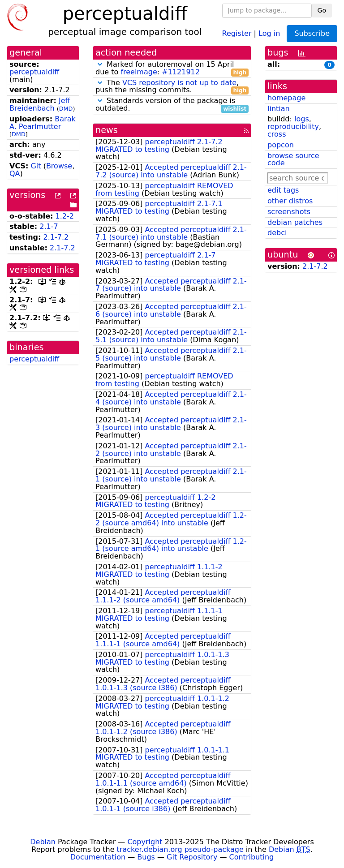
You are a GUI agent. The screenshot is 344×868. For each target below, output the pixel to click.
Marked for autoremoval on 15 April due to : (172, 69)
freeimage (139, 72)
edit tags (283, 190)
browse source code (293, 159)
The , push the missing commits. (172, 87)
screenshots (289, 212)
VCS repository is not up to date (179, 83)
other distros (290, 201)
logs (302, 119)
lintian (279, 109)
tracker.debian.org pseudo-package (180, 849)
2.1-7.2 (56, 237)
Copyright (145, 842)
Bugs (146, 857)
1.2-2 (65, 216)
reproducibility (293, 127)
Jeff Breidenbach (40, 104)
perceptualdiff (34, 72)
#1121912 (181, 72)
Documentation (98, 857)
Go (322, 10)
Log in (269, 33)
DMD (66, 109)
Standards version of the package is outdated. (172, 105)
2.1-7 (49, 226)
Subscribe (312, 33)
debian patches (295, 222)
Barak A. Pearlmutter (43, 123)
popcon (281, 145)
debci (277, 233)
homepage (286, 98)
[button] (100, 64)
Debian (43, 842)
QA (15, 174)
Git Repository (192, 857)
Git (36, 166)
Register (237, 33)
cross (277, 134)
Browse (59, 166)
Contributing (252, 857)
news (107, 130)
